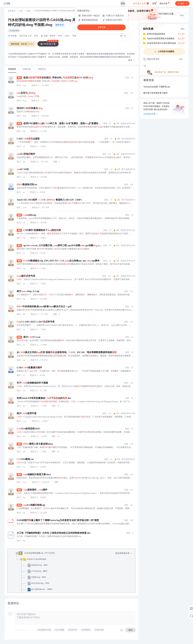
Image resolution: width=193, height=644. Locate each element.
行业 (21, 11)
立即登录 (102, 27)
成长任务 (165, 3)
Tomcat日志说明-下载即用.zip (157, 87)
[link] (12, 11)
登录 (123, 3)
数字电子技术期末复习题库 (156, 93)
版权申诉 (60, 25)
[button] (132, 60)
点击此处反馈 (150, 114)
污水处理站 (14, 31)
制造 (29, 11)
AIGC (67, 36)
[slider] (21, 630)
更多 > (183, 29)
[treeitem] (74, 577)
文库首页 (12, 11)
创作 (182, 3)
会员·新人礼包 (141, 3)
